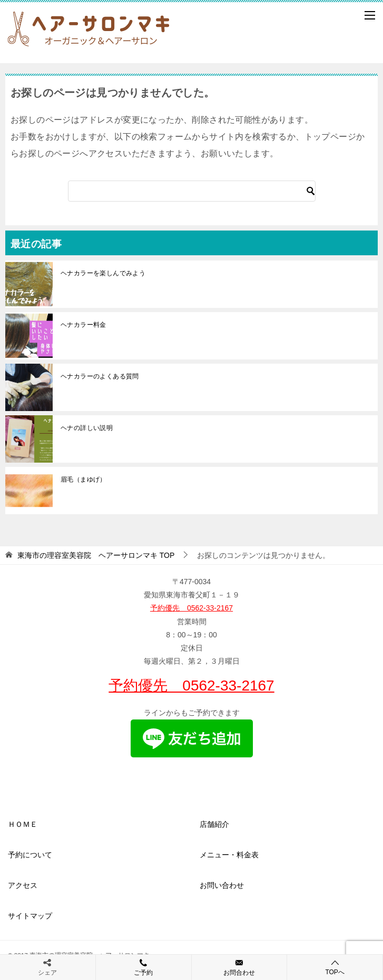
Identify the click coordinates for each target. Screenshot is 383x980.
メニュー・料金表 (229, 855)
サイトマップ (30, 916)
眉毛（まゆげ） (84, 479)
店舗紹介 (214, 824)
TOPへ (335, 967)
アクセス (23, 885)
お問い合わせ (222, 885)
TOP (96, 555)
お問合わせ (239, 967)
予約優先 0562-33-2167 (191, 608)
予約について (30, 855)
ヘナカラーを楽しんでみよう (103, 273)
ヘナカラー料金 (84, 325)
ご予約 (144, 967)
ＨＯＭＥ (23, 824)
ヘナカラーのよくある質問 (100, 376)
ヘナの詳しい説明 (87, 428)
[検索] (192, 191)
